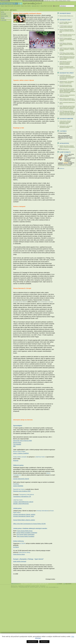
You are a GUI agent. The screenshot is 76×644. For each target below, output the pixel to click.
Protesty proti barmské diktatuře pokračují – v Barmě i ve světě (67, 49)
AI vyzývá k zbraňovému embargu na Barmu (67, 96)
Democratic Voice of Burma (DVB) (23, 441)
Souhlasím (44, 642)
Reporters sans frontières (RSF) (22, 491)
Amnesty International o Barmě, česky (24, 516)
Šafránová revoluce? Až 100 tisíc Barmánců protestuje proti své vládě (67, 58)
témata (3, 18)
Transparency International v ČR (22, 497)
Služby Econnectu (65, 152)
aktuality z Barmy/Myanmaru (21, 504)
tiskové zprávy (4, 16)
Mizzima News (17, 443)
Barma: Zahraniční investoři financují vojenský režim (66, 44)
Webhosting (14, 586)
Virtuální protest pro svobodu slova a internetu (66, 26)
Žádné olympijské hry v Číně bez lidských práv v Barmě (67, 99)
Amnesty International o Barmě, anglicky (24, 514)
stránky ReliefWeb (18, 486)
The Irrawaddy (17, 444)
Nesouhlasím (32, 642)
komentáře (3, 14)
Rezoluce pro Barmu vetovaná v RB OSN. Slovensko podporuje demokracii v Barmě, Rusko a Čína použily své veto (67, 113)
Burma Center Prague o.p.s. (66, 16)
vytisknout (61, 168)
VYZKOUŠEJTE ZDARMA (65, 165)
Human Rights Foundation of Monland (27, 533)
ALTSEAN (16, 547)
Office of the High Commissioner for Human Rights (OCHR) (29, 524)
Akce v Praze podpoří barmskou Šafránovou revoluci (67, 54)
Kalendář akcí (47, 1)
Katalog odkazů (62, 1)
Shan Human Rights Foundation (26, 536)
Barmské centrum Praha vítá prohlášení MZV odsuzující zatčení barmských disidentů (67, 107)
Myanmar (16, 461)
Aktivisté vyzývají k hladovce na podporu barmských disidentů (66, 63)
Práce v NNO (55, 1)
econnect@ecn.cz (54, 587)
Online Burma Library (19, 554)
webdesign (21, 586)
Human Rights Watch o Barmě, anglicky (24, 520)
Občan (69, 1)
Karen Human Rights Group (25, 531)
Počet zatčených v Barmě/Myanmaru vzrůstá (66, 86)
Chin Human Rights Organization (25, 534)
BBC (14, 446)
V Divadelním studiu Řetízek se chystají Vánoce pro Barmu (67, 68)
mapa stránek (68, 584)
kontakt (60, 584)
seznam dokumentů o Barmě (21, 479)
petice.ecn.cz (66, 149)
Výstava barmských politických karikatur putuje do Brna (67, 31)
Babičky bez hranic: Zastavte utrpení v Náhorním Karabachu (67, 146)
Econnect (43, 586)
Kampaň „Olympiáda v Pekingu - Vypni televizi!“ (67, 82)
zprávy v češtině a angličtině (21, 453)
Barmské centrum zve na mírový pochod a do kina (67, 35)
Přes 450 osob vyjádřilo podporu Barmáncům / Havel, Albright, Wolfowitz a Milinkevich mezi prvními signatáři (67, 91)
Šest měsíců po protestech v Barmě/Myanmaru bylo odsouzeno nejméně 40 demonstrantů (67, 77)
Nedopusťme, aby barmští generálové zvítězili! (66, 127)
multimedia (3, 20)
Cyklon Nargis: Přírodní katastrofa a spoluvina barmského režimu (65, 122)
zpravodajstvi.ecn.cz (23, 10)
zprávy (2, 12)
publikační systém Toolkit (32, 586)
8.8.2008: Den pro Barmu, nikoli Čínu (66, 23)
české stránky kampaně (20, 561)
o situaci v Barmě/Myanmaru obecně (23, 502)
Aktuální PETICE (64, 143)
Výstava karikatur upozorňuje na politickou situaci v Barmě (67, 39)
